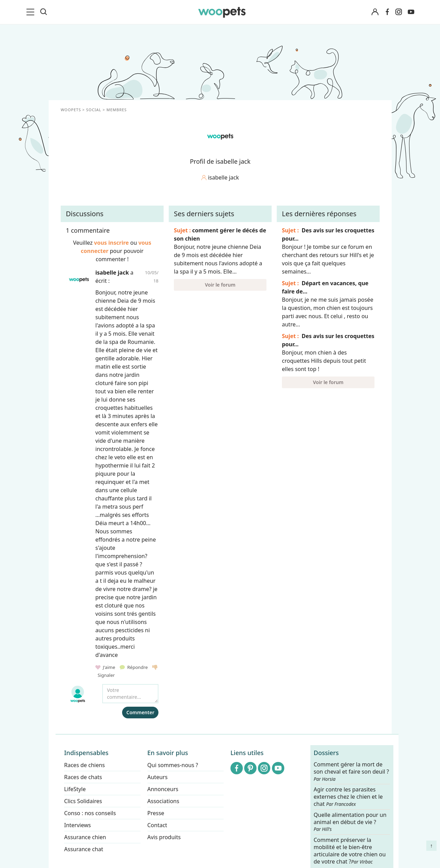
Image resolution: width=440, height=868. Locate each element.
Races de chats (83, 777)
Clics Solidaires (83, 801)
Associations (163, 801)
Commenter (140, 712)
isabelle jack (112, 273)
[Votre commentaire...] (130, 694)
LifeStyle (75, 789)
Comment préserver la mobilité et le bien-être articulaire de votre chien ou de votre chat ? (349, 850)
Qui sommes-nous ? (173, 765)
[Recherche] (44, 12)
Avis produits (164, 837)
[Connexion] (375, 12)
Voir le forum (220, 285)
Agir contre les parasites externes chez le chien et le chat (348, 797)
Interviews (78, 825)
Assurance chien (85, 837)
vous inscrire (111, 243)
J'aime (106, 667)
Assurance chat (84, 849)
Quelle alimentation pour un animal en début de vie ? (350, 822)
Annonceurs (163, 789)
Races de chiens (85, 765)
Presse (156, 813)
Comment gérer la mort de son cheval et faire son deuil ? (351, 772)
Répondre (134, 667)
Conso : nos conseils (90, 813)
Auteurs (157, 777)
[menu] (32, 12)
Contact (157, 825)
